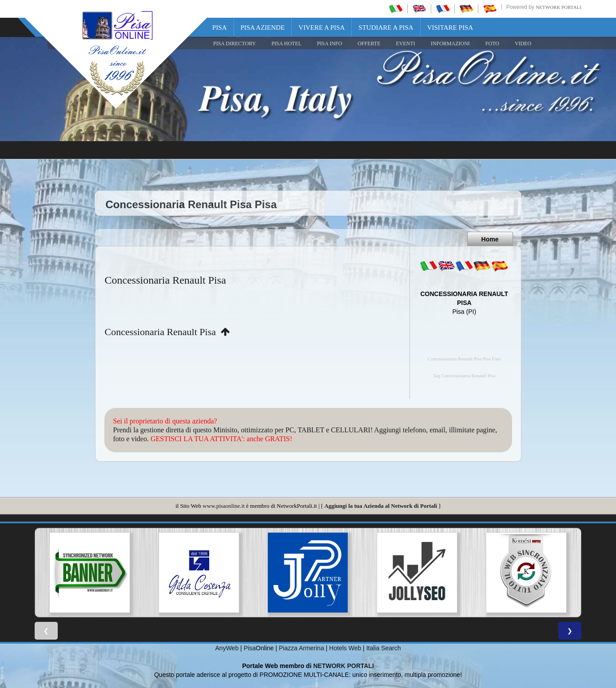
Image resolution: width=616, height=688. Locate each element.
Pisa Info (330, 43)
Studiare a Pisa (386, 28)
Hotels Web (345, 648)
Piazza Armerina (302, 648)
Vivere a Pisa (322, 28)
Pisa (220, 28)
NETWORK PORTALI (344, 666)
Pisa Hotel (286, 43)
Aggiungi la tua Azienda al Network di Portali (381, 506)
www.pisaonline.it (223, 506)
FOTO (492, 43)
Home (490, 239)
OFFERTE (369, 43)
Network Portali (558, 7)
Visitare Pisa (450, 28)
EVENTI (405, 43)
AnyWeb (227, 648)
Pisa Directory (234, 43)
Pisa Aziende (263, 28)
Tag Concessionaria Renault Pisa (464, 376)
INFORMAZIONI (450, 43)
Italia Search (384, 648)
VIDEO (523, 43)
